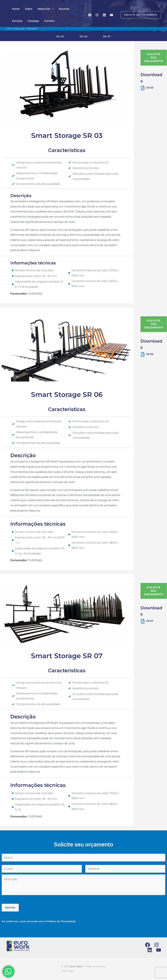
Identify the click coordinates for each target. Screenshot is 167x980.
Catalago (17, 21)
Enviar (10, 908)
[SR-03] (143, 88)
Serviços (75, 9)
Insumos (60, 9)
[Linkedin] (104, 15)
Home (15, 9)
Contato (32, 21)
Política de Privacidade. (61, 921)
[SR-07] (143, 621)
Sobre (27, 9)
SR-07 (150, 621)
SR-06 (150, 354)
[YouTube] (111, 15)
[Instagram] (97, 15)
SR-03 (150, 88)
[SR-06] (143, 355)
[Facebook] (90, 15)
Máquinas (41, 9)
